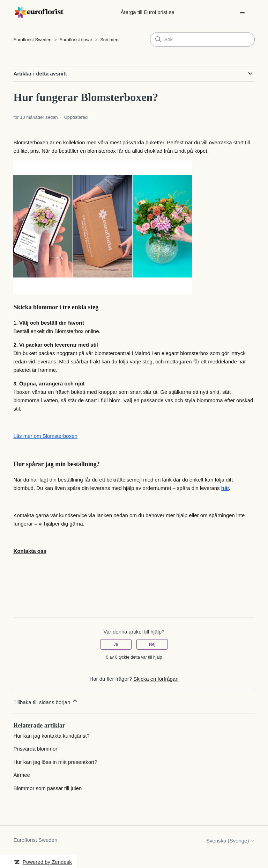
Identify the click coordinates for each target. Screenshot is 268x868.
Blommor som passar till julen (47, 788)
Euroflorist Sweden (32, 40)
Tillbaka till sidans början (46, 701)
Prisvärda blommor (35, 749)
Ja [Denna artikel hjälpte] (116, 644)
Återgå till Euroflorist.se (147, 12)
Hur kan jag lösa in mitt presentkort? (55, 762)
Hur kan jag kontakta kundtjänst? (51, 736)
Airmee (22, 775)
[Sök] (202, 39)
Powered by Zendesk (47, 862)
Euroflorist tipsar (76, 40)
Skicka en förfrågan (156, 679)
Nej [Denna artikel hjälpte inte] (152, 644)
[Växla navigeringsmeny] (242, 13)
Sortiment (110, 40)
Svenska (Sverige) (230, 841)
